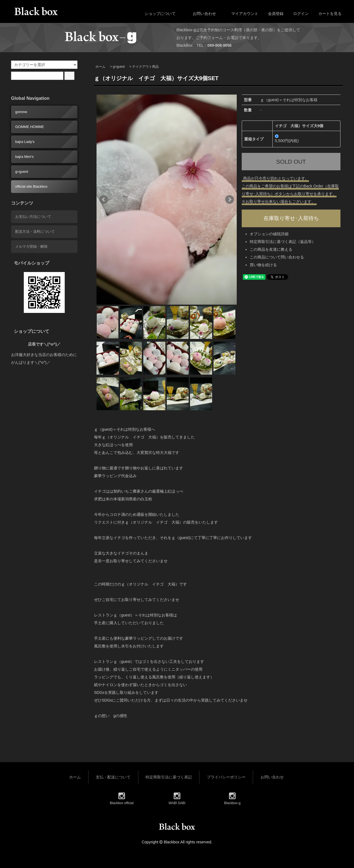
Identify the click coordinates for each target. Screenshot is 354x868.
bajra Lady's (25, 142)
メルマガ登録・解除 (31, 246)
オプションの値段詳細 (269, 235)
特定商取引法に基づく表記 (169, 777)
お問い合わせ (200, 14)
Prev (104, 200)
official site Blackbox (31, 186)
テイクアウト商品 (145, 67)
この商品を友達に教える (271, 251)
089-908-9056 (219, 45)
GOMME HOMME (30, 127)
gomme (21, 112)
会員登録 (273, 14)
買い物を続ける (263, 266)
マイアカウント (242, 14)
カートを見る (327, 14)
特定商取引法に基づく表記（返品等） (283, 243)
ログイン (298, 14)
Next (230, 200)
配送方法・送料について (35, 232)
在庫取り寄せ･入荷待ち (291, 219)
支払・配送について (113, 777)
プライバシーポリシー (226, 777)
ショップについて (156, 14)
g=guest (119, 67)
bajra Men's (24, 157)
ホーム (100, 67)
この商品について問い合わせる (277, 258)
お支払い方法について (33, 217)
